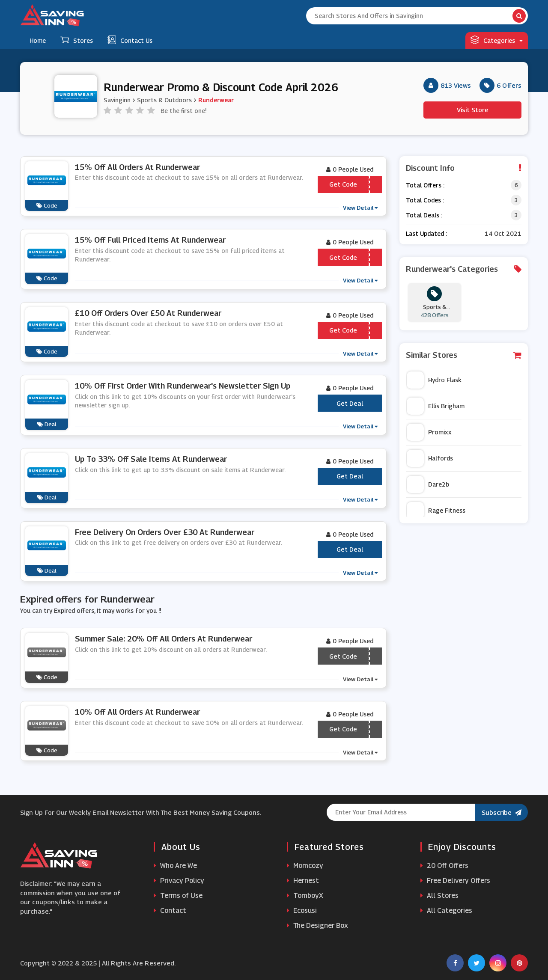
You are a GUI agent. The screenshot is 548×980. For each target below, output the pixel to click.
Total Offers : (425, 185)
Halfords (430, 458)
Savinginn (117, 100)
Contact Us (130, 40)
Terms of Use (178, 895)
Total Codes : (425, 200)
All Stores (439, 895)
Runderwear (216, 100)
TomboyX (305, 895)
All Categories (446, 910)
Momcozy (305, 866)
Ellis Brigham (436, 406)
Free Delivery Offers (455, 881)
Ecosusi (302, 910)
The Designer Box (317, 925)
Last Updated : (426, 233)
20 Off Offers (444, 866)
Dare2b (428, 484)
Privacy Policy (179, 881)
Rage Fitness (436, 511)
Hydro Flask (434, 380)
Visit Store (473, 110)
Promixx (429, 432)
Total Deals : (424, 215)
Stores (77, 40)
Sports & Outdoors (164, 100)
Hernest (303, 881)
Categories (497, 40)
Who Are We (175, 866)
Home (38, 40)
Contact (170, 910)
